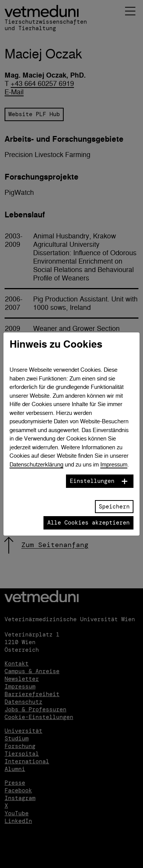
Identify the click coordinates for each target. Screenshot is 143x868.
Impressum (114, 464)
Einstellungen (92, 481)
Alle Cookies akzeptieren (88, 523)
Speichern (114, 507)
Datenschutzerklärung (36, 464)
